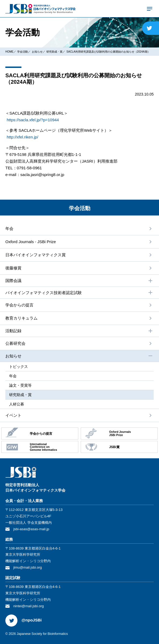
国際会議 (79, 281)
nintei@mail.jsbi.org (29, 606)
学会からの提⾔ (19, 305)
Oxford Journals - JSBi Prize (31, 242)
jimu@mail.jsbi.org (28, 567)
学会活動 (23, 52)
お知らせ (37, 52)
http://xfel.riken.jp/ (23, 137)
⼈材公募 (17, 404)
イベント (13, 415)
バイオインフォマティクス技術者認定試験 (79, 292)
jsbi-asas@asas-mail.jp (31, 529)
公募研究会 (15, 343)
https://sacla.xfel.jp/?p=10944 (33, 120)
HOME (9, 52)
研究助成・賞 (54, 52)
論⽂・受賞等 (20, 385)
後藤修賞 (13, 268)
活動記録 (79, 331)
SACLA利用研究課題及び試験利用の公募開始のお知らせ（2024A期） (108, 52)
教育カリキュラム (21, 318)
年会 (9, 228)
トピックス (19, 367)
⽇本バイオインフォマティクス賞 (36, 255)
